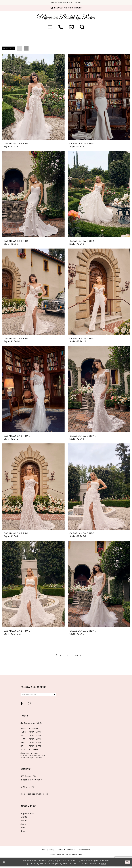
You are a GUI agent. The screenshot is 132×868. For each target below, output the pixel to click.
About (24, 826)
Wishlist (25, 822)
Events (24, 818)
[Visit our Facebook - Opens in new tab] (22, 705)
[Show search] (82, 27)
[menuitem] (50, 27)
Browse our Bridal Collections (66, 3)
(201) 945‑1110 (28, 788)
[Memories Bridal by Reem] (66, 18)
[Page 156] (78, 656)
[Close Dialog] (5, 863)
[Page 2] (58, 656)
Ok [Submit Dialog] (127, 863)
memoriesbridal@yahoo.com (35, 795)
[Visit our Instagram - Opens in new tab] (30, 705)
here (104, 865)
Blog (23, 833)
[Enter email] (38, 695)
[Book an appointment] (66, 8)
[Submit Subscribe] (54, 695)
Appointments (28, 815)
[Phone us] (61, 27)
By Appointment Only (31, 725)
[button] (50, 27)
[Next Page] (84, 656)
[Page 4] (67, 656)
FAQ (23, 829)
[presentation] (33, 97)
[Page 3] (63, 656)
